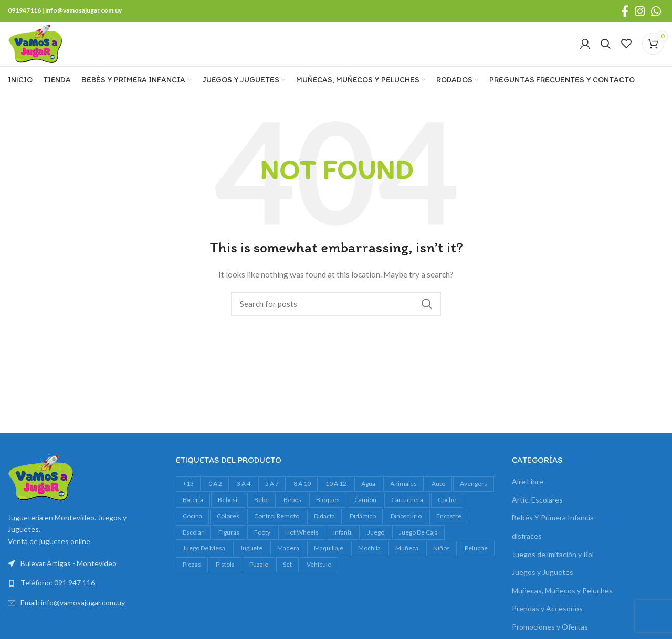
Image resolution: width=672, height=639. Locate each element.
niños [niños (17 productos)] (442, 559)
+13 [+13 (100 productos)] (188, 494)
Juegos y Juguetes (543, 583)
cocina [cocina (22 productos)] (192, 526)
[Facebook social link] (625, 11)
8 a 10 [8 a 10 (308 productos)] (302, 494)
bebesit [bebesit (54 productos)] (229, 510)
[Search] (606, 49)
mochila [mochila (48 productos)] (369, 559)
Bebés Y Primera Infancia (553, 529)
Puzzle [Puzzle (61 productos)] (259, 575)
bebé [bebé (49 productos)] (261, 510)
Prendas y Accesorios (547, 619)
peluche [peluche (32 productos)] (476, 559)
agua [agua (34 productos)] (368, 494)
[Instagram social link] (640, 11)
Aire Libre (528, 492)
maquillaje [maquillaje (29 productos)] (329, 559)
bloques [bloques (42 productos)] (328, 510)
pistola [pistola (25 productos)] (225, 575)
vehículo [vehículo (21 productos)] (319, 575)
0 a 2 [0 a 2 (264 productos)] (215, 494)
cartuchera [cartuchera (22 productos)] (407, 510)
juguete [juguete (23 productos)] (251, 559)
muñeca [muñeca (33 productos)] (407, 559)
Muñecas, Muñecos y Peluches (562, 601)
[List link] (84, 594)
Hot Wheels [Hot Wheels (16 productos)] (302, 543)
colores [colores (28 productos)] (228, 526)
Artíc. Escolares (537, 510)
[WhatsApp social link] (656, 11)
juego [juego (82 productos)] (376, 543)
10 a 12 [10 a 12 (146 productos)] (336, 494)
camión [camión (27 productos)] (365, 510)
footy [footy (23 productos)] (262, 543)
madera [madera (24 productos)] (288, 559)
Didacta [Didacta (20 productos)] (324, 526)
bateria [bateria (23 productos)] (193, 510)
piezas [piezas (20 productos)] (192, 575)
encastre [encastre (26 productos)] (449, 526)
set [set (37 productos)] (287, 575)
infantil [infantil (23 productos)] (343, 543)
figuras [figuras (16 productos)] (229, 543)
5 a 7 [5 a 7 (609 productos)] (272, 494)
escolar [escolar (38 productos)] (193, 543)
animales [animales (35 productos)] (403, 494)
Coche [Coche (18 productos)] (447, 510)
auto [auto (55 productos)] (438, 494)
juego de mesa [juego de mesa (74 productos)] (204, 559)
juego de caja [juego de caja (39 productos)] (418, 543)
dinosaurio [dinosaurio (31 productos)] (406, 526)
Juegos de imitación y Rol (553, 565)
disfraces (527, 546)
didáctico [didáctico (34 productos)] (363, 526)
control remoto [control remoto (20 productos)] (277, 526)
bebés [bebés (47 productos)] (292, 510)
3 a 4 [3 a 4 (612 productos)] (244, 494)
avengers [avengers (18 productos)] (474, 494)
